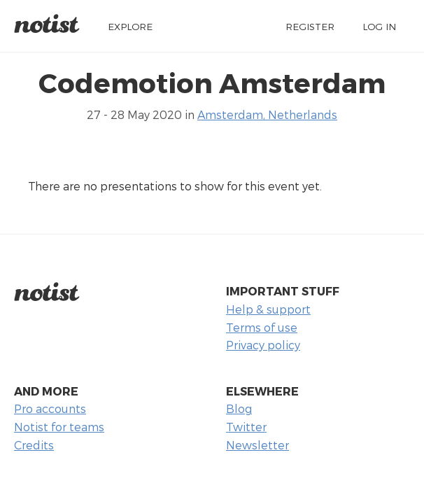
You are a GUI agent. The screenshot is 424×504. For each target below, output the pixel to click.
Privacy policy (263, 345)
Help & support (268, 309)
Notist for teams (59, 427)
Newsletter (257, 445)
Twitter (246, 427)
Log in (379, 26)
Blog (239, 408)
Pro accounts (50, 408)
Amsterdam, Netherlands (267, 114)
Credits (34, 445)
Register (310, 26)
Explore (130, 26)
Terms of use (262, 327)
